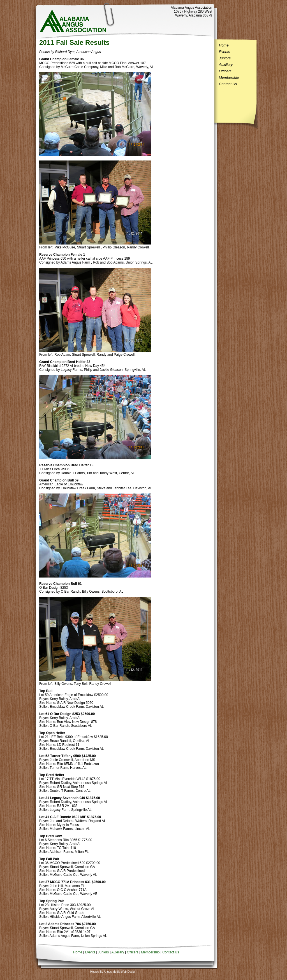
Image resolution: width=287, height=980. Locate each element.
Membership (229, 77)
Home (224, 45)
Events (224, 52)
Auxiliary (226, 65)
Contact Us (228, 84)
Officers (225, 71)
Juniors (225, 58)
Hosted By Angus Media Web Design (113, 972)
